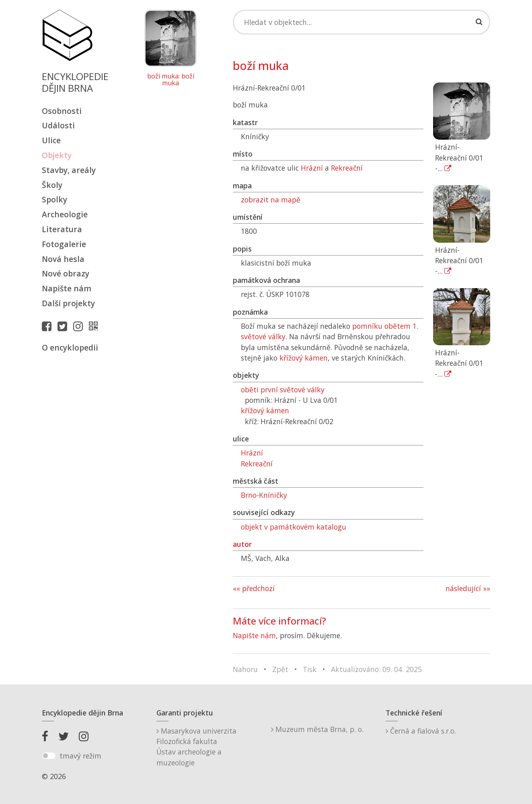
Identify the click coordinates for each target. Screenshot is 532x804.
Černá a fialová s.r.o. (421, 731)
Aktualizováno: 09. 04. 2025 (376, 669)
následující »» (468, 588)
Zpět (280, 669)
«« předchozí (254, 588)
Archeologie (65, 214)
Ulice (51, 140)
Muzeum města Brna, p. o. (317, 729)
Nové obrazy (66, 273)
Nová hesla (63, 259)
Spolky (54, 199)
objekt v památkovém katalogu (294, 527)
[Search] (362, 22)
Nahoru (245, 669)
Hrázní (312, 168)
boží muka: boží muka (171, 80)
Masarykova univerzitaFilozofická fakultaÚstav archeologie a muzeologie (196, 747)
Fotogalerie (64, 244)
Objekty (57, 155)
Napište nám (67, 288)
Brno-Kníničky (264, 495)
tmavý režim (80, 756)
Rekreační (347, 168)
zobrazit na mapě (271, 200)
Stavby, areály (69, 170)
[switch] (49, 756)
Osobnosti (62, 111)
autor (242, 544)
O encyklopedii (70, 347)
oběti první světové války (283, 390)
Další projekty (68, 303)
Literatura (62, 229)
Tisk (310, 669)
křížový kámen (304, 358)
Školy (52, 185)
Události (58, 125)
